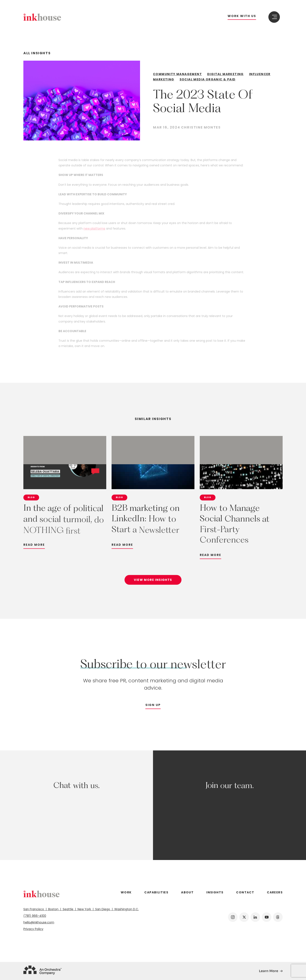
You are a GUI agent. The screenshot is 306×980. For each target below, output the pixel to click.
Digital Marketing (225, 74)
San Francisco (35, 909)
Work (126, 892)
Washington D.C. (126, 909)
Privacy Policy (33, 929)
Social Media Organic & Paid (208, 79)
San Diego (103, 909)
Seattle (68, 909)
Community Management (177, 74)
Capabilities (156, 892)
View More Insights (153, 583)
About (187, 892)
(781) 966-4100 (35, 916)
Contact (245, 892)
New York (85, 909)
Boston (54, 909)
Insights (215, 892)
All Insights (37, 53)
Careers (275, 892)
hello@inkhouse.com (39, 922)
